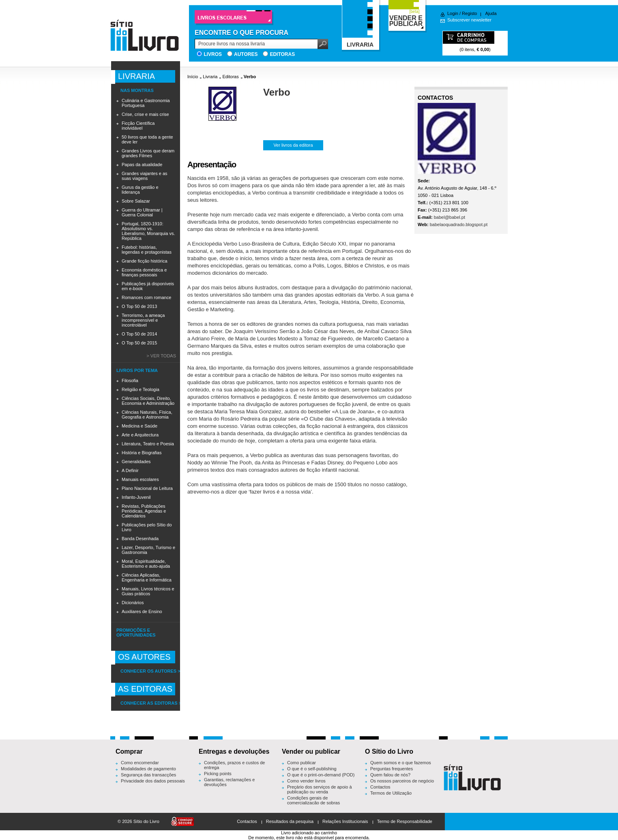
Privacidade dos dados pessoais (153, 781)
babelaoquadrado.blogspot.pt (459, 224)
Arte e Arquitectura (140, 435)
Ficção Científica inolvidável (138, 126)
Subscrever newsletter (469, 20)
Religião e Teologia (141, 389)
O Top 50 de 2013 (139, 306)
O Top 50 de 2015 (139, 343)
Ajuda (491, 13)
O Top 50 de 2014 (139, 334)
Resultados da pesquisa (290, 821)
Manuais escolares (140, 479)
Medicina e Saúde (139, 426)
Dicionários (133, 603)
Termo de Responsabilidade (405, 821)
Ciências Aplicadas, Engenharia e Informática (147, 577)
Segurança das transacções (148, 775)
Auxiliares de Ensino (142, 611)
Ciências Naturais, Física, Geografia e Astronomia (147, 415)
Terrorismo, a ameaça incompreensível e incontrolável (143, 320)
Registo (469, 13)
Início (193, 77)
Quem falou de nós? (390, 775)
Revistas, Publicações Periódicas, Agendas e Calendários (144, 511)
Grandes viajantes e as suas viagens (145, 176)
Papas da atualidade (142, 165)
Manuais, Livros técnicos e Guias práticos (148, 591)
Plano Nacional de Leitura (147, 488)
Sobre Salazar (136, 201)
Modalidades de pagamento (148, 769)
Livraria (210, 77)
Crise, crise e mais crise (145, 114)
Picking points (218, 774)
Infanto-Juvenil (136, 497)
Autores (246, 54)
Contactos (380, 787)
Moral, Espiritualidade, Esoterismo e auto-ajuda (146, 564)
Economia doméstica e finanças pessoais (144, 272)
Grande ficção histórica (145, 261)
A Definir (130, 470)
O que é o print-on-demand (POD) (321, 775)
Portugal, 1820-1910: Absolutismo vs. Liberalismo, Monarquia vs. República (148, 231)
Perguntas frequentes (392, 769)
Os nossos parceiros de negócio (402, 781)
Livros (213, 54)
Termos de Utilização (391, 793)
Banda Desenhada (140, 539)
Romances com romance (146, 297)
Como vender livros (306, 781)
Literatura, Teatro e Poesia (148, 444)
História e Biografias (142, 453)
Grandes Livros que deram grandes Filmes (148, 153)
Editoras (282, 54)
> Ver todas (161, 356)
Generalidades (136, 462)
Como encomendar (140, 763)
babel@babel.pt (450, 217)
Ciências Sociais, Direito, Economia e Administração (148, 401)
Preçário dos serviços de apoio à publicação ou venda (320, 789)
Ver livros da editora (293, 145)
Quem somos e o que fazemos (401, 763)
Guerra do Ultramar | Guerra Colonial (142, 212)
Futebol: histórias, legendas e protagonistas (147, 250)
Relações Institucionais (345, 821)
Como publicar (301, 763)
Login (453, 13)
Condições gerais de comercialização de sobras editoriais (313, 803)
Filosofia (130, 380)
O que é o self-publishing (312, 769)
